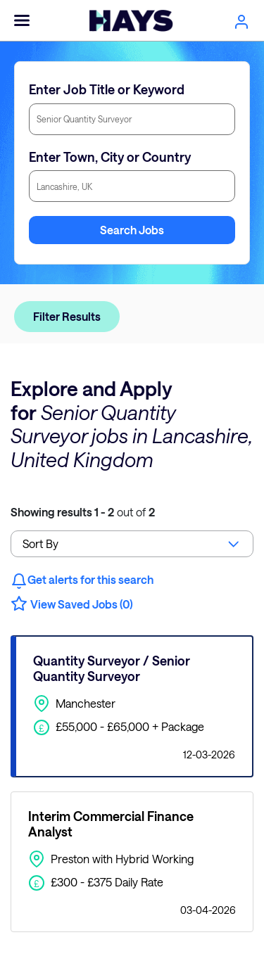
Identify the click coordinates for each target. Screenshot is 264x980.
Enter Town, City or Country (110, 157)
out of (83, 512)
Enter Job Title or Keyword (107, 89)
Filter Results (67, 316)
